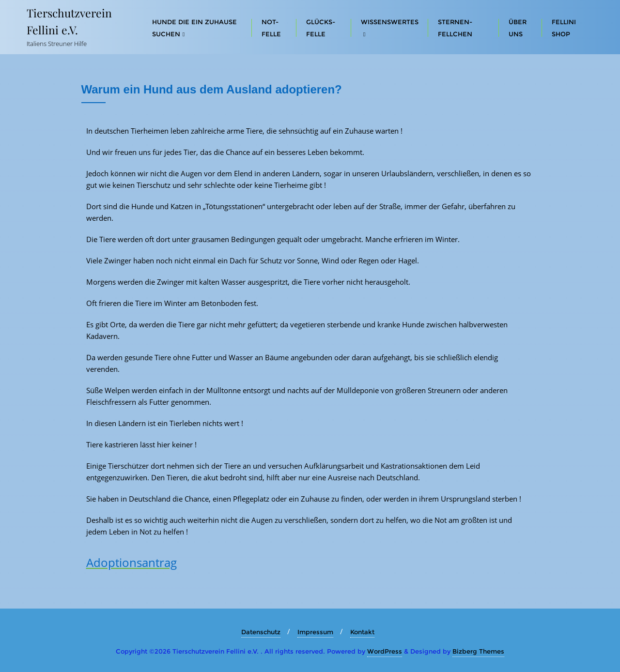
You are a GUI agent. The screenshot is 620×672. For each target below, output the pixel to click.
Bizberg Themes (478, 651)
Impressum (315, 632)
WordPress (385, 651)
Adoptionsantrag (132, 562)
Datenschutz (261, 632)
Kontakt (362, 632)
